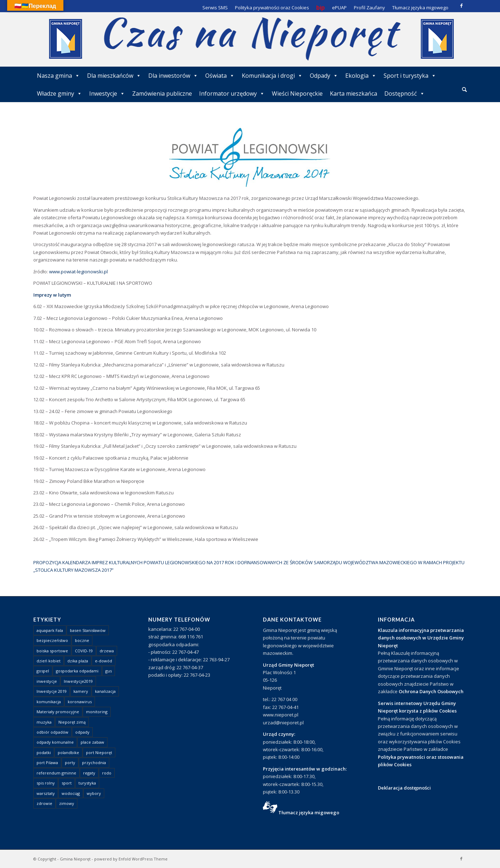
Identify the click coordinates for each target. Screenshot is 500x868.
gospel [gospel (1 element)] (43, 671)
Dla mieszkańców (114, 76)
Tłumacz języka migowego (309, 812)
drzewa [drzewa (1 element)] (107, 651)
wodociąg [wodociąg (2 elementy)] (71, 793)
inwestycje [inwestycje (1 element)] (47, 681)
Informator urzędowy (232, 93)
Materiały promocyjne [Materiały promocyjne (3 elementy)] (58, 712)
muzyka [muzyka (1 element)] (44, 722)
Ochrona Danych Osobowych (431, 691)
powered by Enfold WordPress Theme (131, 859)
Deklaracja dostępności (404, 788)
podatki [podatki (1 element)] (44, 752)
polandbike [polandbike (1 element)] (68, 752)
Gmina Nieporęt (75, 859)
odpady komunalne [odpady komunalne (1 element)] (55, 742)
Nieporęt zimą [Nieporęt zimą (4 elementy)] (72, 722)
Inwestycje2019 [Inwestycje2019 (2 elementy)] (78, 681)
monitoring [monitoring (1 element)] (97, 712)
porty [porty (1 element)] (70, 763)
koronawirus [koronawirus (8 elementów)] (80, 702)
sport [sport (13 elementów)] (67, 783)
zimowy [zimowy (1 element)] (67, 803)
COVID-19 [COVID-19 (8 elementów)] (84, 651)
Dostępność (405, 93)
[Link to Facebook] (461, 5)
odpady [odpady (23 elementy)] (82, 732)
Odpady (324, 76)
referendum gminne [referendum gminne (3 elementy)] (56, 773)
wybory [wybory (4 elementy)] (94, 793)
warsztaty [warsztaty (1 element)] (46, 793)
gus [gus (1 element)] (109, 671)
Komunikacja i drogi (272, 76)
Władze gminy (59, 93)
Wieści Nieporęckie (297, 93)
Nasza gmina (58, 76)
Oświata (220, 76)
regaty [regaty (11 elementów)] (89, 773)
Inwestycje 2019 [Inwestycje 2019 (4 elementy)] (52, 691)
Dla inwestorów (173, 76)
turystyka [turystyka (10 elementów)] (87, 783)
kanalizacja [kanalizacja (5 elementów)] (105, 691)
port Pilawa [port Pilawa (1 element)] (47, 763)
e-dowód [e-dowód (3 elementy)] (104, 661)
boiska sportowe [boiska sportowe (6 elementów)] (52, 651)
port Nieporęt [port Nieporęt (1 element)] (99, 752)
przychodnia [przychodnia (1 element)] (94, 763)
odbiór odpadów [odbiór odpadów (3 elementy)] (52, 732)
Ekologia (361, 76)
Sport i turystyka (410, 76)
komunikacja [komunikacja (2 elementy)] (49, 702)
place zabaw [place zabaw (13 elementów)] (92, 742)
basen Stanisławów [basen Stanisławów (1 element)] (88, 630)
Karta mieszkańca (354, 93)
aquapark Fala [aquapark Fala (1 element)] (50, 630)
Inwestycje (107, 93)
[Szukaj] (464, 89)
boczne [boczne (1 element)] (82, 640)
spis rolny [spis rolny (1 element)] (46, 783)
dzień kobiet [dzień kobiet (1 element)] (49, 661)
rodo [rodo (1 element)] (107, 773)
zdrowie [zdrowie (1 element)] (44, 803)
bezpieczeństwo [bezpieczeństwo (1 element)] (52, 640)
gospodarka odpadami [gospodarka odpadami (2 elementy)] (77, 671)
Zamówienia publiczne (162, 93)
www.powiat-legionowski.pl (78, 272)
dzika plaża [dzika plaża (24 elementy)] (78, 661)
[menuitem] (464, 90)
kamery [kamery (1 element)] (81, 691)
